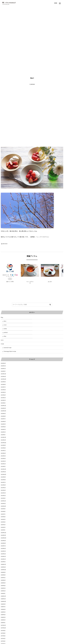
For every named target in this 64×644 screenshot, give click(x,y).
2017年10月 (3, 628)
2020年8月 (3, 543)
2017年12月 (3, 625)
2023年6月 (3, 453)
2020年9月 (3, 541)
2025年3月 (3, 398)
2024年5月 (3, 424)
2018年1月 (3, 623)
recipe (2, 344)
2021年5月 (3, 519)
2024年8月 (3, 416)
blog (30, 279)
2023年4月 (3, 459)
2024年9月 (3, 414)
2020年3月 (3, 557)
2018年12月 (3, 596)
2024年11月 (3, 408)
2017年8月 (3, 633)
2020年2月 (3, 559)
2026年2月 (3, 369)
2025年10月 (3, 379)
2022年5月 (3, 488)
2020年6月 (3, 549)
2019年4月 (3, 586)
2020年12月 (3, 533)
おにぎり (50, 282)
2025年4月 (3, 395)
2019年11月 (3, 567)
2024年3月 (3, 430)
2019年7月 (3, 578)
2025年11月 (3, 377)
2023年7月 (3, 451)
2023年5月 (3, 456)
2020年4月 (3, 554)
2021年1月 (3, 530)
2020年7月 (3, 546)
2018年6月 (3, 609)
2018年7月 (3, 607)
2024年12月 (3, 406)
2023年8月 (3, 448)
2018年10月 (3, 601)
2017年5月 (3, 639)
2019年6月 (3, 580)
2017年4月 (3, 641)
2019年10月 (3, 570)
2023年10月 (3, 443)
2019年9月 (3, 572)
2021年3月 (3, 525)
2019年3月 (3, 588)
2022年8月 (3, 480)
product (50, 279)
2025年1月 (3, 403)
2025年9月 (3, 382)
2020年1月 (3, 562)
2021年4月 (3, 522)
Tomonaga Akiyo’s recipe (10, 351)
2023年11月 (3, 440)
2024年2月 (3, 432)
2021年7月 (3, 514)
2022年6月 (3, 485)
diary (5, 321)
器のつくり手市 (10, 282)
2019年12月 (3, 564)
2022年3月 (3, 493)
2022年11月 (3, 472)
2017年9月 (3, 631)
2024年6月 (3, 422)
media (5, 329)
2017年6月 (3, 636)
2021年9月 (3, 509)
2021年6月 (3, 517)
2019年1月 (3, 594)
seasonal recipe (8, 348)
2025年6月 (3, 390)
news (2, 340)
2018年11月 (3, 599)
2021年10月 (3, 506)
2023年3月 (3, 461)
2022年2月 (3, 496)
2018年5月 (3, 612)
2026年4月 (3, 363)
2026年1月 (3, 371)
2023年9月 (3, 445)
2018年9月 (3, 604)
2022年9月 (3, 477)
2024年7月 (3, 419)
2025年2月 (3, 400)
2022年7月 (3, 482)
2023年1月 (3, 467)
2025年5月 (3, 392)
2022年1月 (3, 498)
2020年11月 (3, 535)
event (10, 279)
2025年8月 (3, 385)
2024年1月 (3, 435)
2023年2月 (3, 464)
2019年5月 (3, 583)
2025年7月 (3, 387)
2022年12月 (3, 469)
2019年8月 (3, 575)
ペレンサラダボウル (42, 237)
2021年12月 (3, 501)
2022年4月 (3, 490)
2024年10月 (3, 411)
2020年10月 (3, 538)
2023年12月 (3, 437)
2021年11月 (3, 504)
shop (5, 336)
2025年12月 (3, 374)
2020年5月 (3, 551)
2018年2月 (3, 620)
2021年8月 (3, 512)
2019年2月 (3, 591)
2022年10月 (3, 474)
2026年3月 (3, 366)
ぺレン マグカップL (30, 282)
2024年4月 (3, 427)
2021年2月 (3, 527)
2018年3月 (3, 617)
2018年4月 (3, 615)
